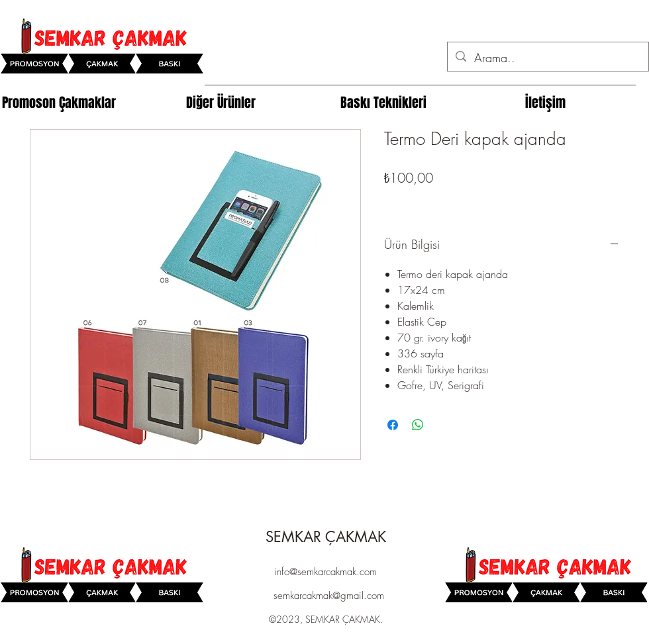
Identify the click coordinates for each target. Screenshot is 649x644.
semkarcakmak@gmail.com (329, 596)
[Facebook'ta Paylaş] (393, 425)
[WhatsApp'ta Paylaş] (418, 425)
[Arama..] (547, 58)
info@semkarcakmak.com (325, 572)
